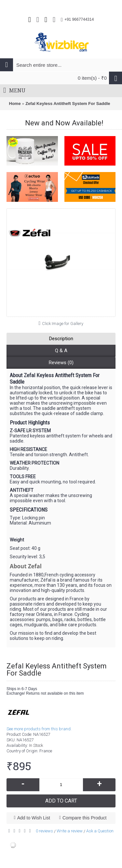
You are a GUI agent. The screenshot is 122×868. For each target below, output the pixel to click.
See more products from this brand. (39, 729)
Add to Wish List (34, 818)
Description (61, 339)
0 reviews (44, 831)
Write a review (70, 831)
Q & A (61, 351)
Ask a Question (100, 831)
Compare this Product (84, 818)
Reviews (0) (61, 363)
